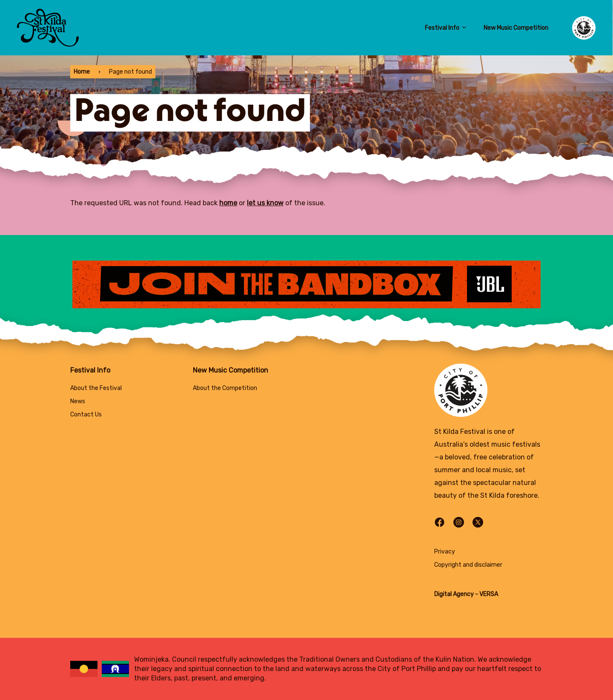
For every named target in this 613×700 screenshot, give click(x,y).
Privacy (445, 552)
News (78, 401)
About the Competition (225, 388)
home (228, 203)
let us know (265, 203)
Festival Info (446, 28)
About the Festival (96, 388)
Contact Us (86, 415)
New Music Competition (516, 28)
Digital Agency (454, 594)
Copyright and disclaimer (468, 565)
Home (82, 72)
